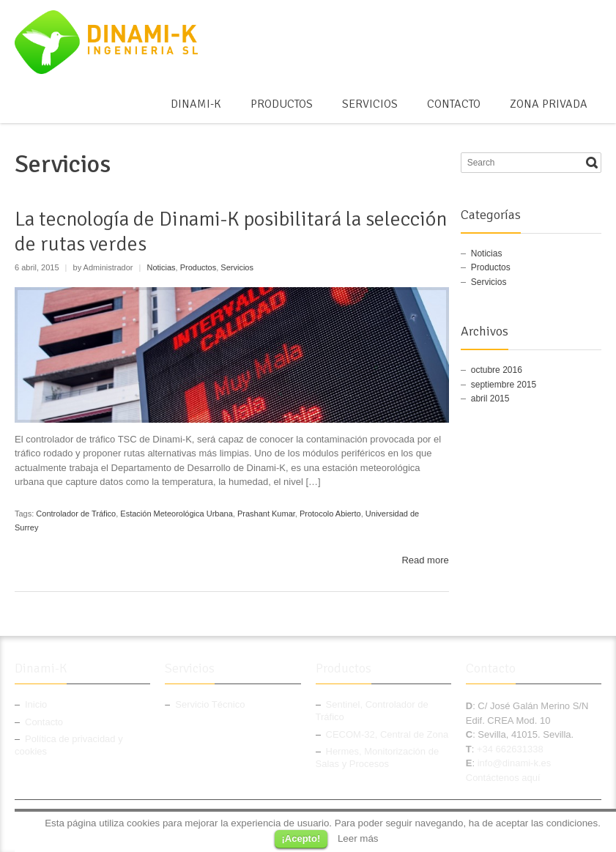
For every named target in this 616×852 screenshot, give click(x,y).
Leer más (358, 838)
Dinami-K (196, 104)
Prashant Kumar (266, 514)
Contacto (454, 104)
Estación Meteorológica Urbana (176, 514)
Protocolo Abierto (330, 514)
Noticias (161, 267)
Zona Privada (549, 104)
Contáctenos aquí (503, 778)
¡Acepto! (301, 838)
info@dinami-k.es (515, 763)
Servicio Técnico (210, 704)
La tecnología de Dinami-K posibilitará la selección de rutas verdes (231, 231)
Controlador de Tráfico (76, 514)
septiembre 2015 (504, 385)
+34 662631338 (510, 749)
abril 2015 (490, 399)
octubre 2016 (497, 370)
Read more (425, 560)
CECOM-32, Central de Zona (387, 734)
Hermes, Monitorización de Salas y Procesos (378, 757)
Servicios (370, 104)
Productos (282, 104)
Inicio (36, 704)
